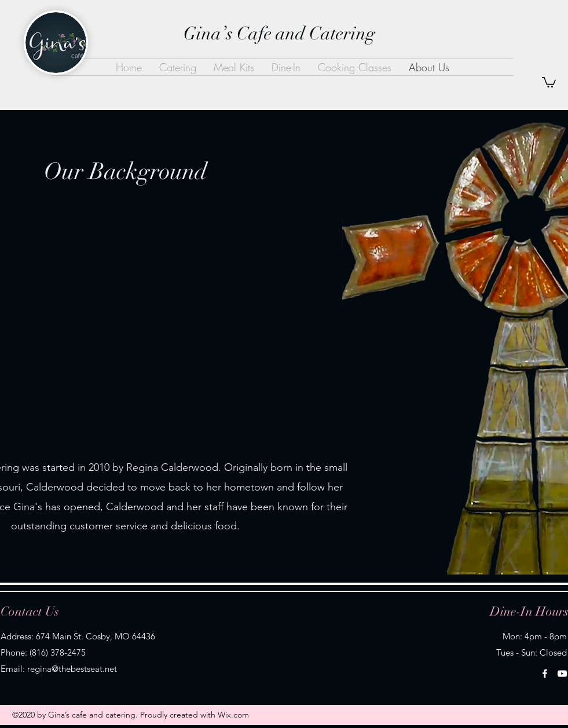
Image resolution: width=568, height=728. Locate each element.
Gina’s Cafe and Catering (279, 34)
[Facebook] (545, 674)
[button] (549, 82)
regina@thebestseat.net (72, 669)
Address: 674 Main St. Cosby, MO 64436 (78, 636)
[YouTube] (562, 674)
